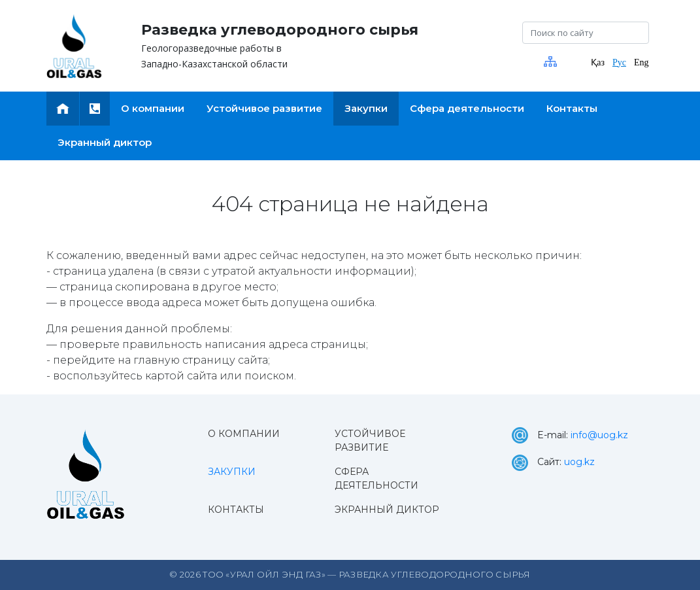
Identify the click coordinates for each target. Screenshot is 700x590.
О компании (244, 434)
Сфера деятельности (376, 478)
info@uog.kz (599, 435)
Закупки (232, 472)
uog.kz (579, 462)
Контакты (236, 510)
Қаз (598, 62)
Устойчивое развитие (370, 441)
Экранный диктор (387, 510)
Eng (642, 62)
